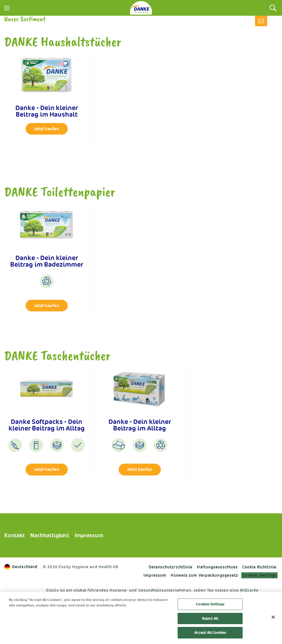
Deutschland (21, 567)
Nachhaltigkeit (50, 535)
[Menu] (7, 8)
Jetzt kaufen (47, 129)
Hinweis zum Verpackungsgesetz (204, 575)
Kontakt (15, 535)
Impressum (89, 535)
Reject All (210, 618)
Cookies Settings (259, 575)
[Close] (273, 617)
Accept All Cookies (210, 633)
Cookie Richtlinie (259, 567)
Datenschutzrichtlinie (171, 567)
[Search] (273, 8)
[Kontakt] (261, 21)
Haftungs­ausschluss (217, 567)
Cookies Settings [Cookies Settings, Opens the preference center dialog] (210, 604)
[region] (141, 618)
